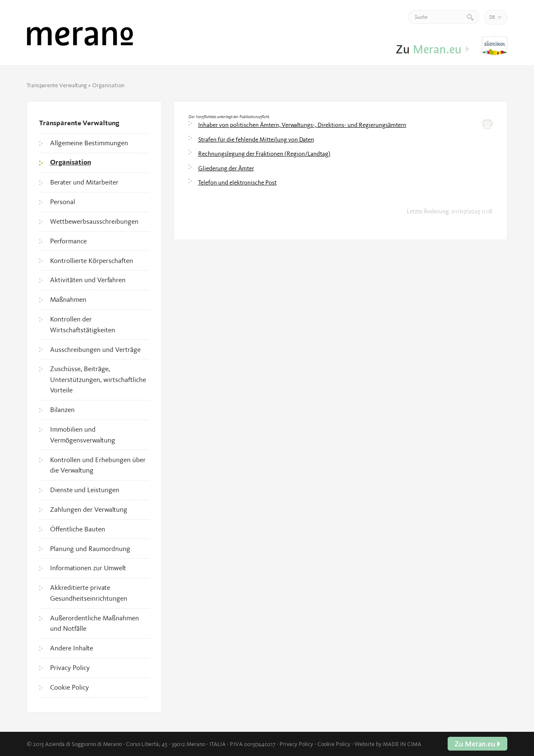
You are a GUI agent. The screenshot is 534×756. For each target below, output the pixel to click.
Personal (63, 202)
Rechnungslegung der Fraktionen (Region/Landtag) (264, 154)
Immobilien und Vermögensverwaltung (83, 435)
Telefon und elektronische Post (237, 182)
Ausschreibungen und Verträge (95, 349)
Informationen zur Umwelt (88, 568)
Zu (495, 46)
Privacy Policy (70, 668)
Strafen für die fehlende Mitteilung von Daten (256, 139)
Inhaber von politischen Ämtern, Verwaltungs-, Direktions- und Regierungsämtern (302, 125)
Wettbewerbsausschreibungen (94, 221)
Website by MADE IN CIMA (388, 744)
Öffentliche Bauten (78, 529)
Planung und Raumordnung (90, 549)
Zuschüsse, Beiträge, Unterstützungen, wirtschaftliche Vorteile (98, 379)
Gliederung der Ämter (226, 168)
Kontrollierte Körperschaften (92, 260)
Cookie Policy (69, 687)
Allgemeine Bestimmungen (89, 143)
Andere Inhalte (72, 648)
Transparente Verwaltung (57, 85)
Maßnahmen (68, 299)
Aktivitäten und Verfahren (88, 280)
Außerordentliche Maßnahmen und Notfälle (94, 623)
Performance (68, 241)
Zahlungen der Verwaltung (89, 509)
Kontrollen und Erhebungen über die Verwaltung (98, 465)
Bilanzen (62, 410)
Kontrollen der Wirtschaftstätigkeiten (83, 324)
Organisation (71, 162)
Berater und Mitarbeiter (84, 182)
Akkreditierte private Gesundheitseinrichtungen (89, 593)
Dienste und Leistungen (85, 490)
